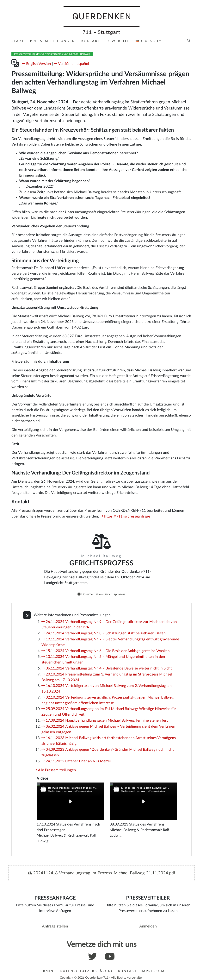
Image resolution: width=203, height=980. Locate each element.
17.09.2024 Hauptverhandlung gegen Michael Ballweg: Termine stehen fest (107, 721)
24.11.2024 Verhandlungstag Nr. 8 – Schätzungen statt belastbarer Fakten (106, 633)
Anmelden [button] (148, 926)
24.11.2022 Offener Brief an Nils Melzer (78, 761)
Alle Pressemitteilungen (57, 770)
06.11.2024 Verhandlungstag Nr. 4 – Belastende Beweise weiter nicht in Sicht (109, 668)
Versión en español (74, 64)
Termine (47, 971)
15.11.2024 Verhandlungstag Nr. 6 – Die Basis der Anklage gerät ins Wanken (108, 651)
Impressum (153, 971)
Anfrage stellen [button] (55, 926)
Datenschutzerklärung (87, 971)
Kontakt (127, 971)
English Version (39, 64)
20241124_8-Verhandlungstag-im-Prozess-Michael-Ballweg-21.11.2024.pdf (101, 873)
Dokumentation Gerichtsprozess (101, 594)
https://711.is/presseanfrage (127, 516)
